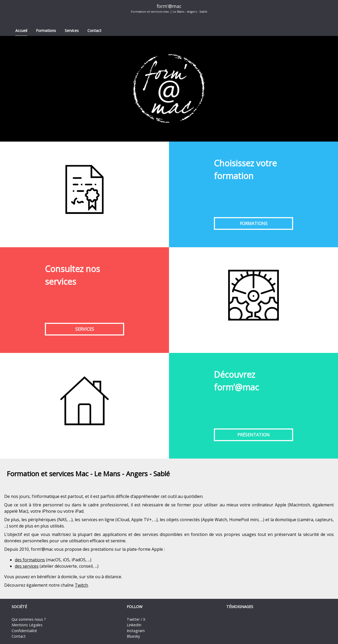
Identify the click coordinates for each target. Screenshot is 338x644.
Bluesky (133, 636)
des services (27, 566)
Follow (135, 607)
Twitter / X (136, 619)
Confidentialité (24, 631)
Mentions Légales (27, 625)
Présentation (253, 435)
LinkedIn (134, 625)
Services (72, 31)
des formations (30, 560)
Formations (46, 31)
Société (19, 607)
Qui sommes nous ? (29, 619)
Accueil (21, 31)
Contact (94, 31)
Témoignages (240, 607)
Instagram (136, 631)
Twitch (81, 585)
